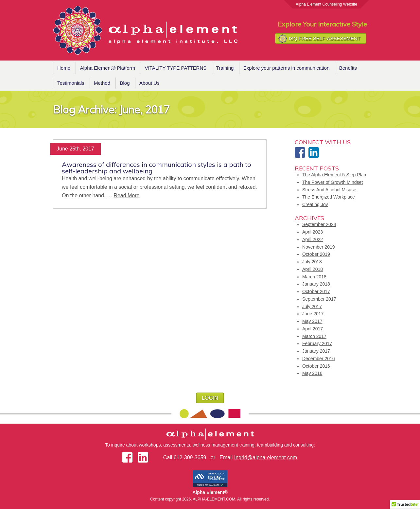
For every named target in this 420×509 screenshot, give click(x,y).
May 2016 (312, 373)
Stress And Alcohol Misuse (329, 190)
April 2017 (313, 329)
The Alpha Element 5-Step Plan (334, 175)
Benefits (348, 68)
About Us (149, 83)
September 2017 (319, 299)
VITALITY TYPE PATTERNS (176, 68)
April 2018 (313, 269)
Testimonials (71, 83)
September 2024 (319, 224)
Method (102, 83)
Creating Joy (315, 204)
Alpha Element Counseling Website (326, 4)
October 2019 (316, 254)
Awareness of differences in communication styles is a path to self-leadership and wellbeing (157, 168)
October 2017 (316, 291)
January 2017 (316, 351)
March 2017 (314, 336)
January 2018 (316, 284)
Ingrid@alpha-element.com (266, 457)
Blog (125, 83)
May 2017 (312, 321)
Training (225, 68)
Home (64, 68)
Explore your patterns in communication (286, 68)
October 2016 (316, 366)
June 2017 (313, 314)
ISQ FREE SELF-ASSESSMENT (325, 38)
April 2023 (313, 232)
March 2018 (314, 277)
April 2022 (313, 239)
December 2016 (319, 359)
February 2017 (317, 343)
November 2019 (319, 247)
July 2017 (312, 307)
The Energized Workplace (329, 197)
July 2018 (312, 262)
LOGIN (210, 398)
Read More (126, 195)
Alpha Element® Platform (107, 68)
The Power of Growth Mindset (332, 182)
